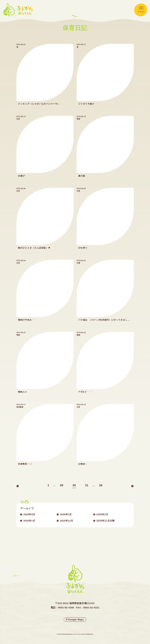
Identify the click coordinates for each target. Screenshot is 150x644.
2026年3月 (66, 514)
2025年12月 (66, 521)
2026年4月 (29, 514)
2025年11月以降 (106, 521)
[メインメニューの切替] (141, 10)
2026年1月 (29, 521)
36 (101, 486)
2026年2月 (102, 514)
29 (62, 486)
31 (87, 486)
